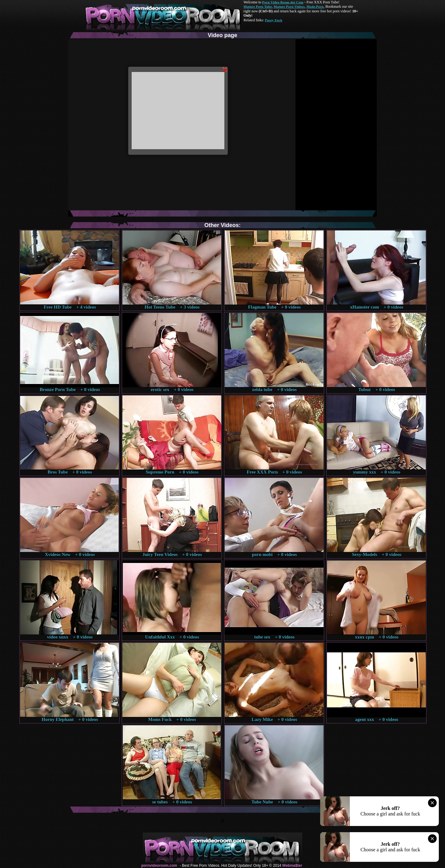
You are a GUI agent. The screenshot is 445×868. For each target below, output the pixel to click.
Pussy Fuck (273, 20)
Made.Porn (315, 6)
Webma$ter (292, 866)
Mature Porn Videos (289, 6)
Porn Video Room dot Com (283, 2)
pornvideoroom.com (159, 866)
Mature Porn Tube (258, 6)
